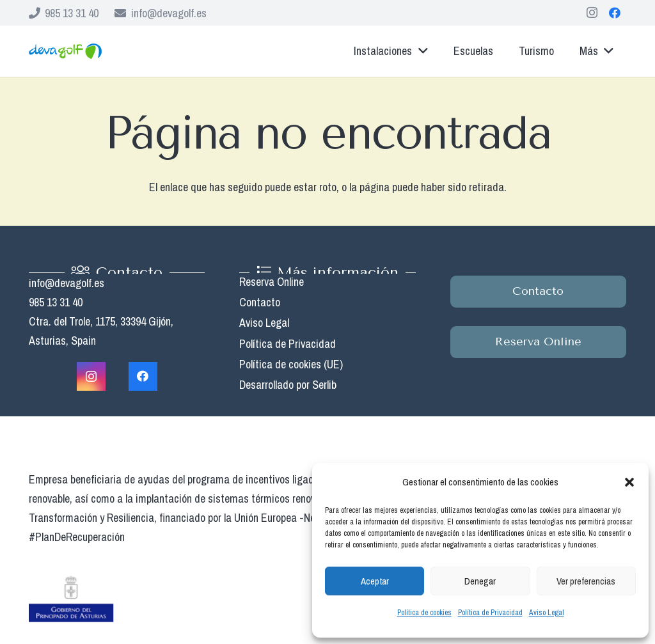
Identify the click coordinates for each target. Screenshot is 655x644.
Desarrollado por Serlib (288, 385)
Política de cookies (424, 613)
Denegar (480, 581)
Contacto (260, 302)
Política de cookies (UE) (291, 364)
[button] (629, 482)
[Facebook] (615, 13)
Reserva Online (272, 282)
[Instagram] (592, 13)
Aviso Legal (547, 613)
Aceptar (375, 581)
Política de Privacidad (490, 613)
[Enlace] (65, 51)
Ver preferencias (586, 581)
